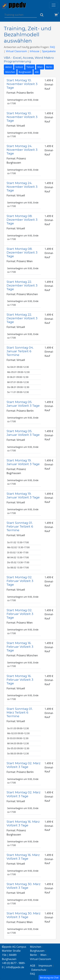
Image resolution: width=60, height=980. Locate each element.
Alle (37, 72)
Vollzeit (19, 67)
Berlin (49, 67)
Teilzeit (30, 67)
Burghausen (25, 72)
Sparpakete (49, 51)
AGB (33, 966)
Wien (40, 67)
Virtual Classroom (16, 51)
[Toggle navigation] (54, 5)
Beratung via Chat (49, 978)
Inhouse (35, 51)
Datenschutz (39, 970)
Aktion (9, 67)
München (10, 72)
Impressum (45, 966)
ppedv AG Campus (14, 947)
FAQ (52, 47)
